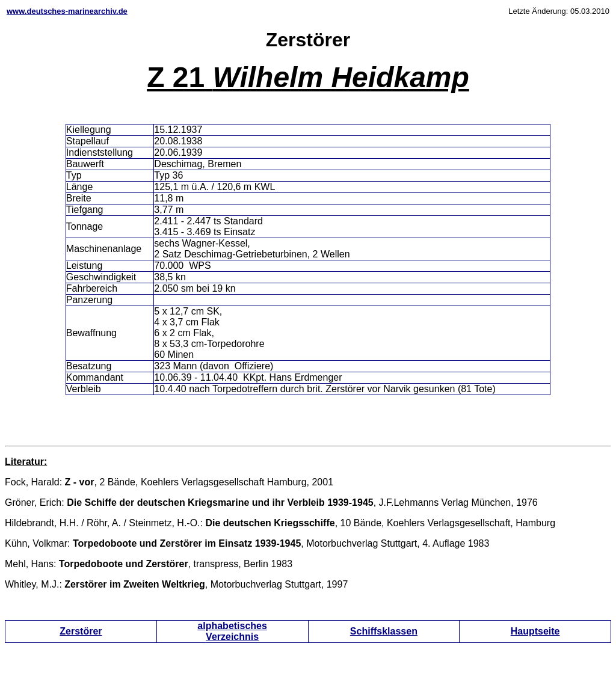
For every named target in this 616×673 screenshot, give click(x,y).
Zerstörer (81, 631)
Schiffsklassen (384, 631)
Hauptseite (535, 631)
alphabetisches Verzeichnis (232, 631)
